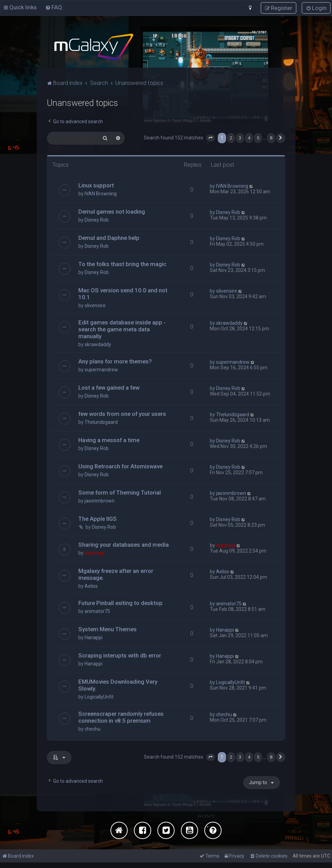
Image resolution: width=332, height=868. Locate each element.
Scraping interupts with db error (120, 655)
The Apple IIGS (97, 518)
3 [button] (240, 138)
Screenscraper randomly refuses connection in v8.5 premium (121, 717)
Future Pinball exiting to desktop (120, 603)
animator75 (97, 611)
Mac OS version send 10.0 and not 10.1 (123, 293)
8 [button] (271, 138)
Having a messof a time (109, 440)
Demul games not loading (112, 211)
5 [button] (258, 138)
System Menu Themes (108, 629)
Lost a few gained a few (109, 387)
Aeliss (91, 586)
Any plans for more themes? (115, 361)
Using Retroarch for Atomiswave (120, 466)
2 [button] (231, 138)
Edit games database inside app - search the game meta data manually (122, 329)
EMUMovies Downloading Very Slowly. (118, 685)
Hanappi (94, 637)
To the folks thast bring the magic (122, 264)
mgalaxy (94, 553)
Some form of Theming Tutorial (120, 492)
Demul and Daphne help (109, 237)
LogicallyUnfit (99, 696)
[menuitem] (54, 7)
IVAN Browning (101, 193)
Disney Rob (97, 220)
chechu (92, 729)
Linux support (96, 185)
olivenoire (95, 305)
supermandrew (101, 369)
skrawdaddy (98, 344)
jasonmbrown (100, 500)
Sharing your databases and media (124, 545)
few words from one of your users (122, 413)
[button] (211, 138)
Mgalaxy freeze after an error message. (116, 574)
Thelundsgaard (101, 422)
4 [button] (249, 138)
